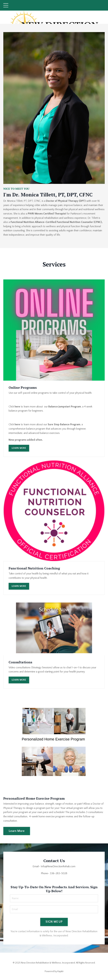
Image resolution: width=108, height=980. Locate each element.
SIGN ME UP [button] (54, 922)
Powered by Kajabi (54, 971)
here (17, 407)
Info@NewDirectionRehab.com (58, 866)
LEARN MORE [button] (19, 448)
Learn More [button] (17, 831)
